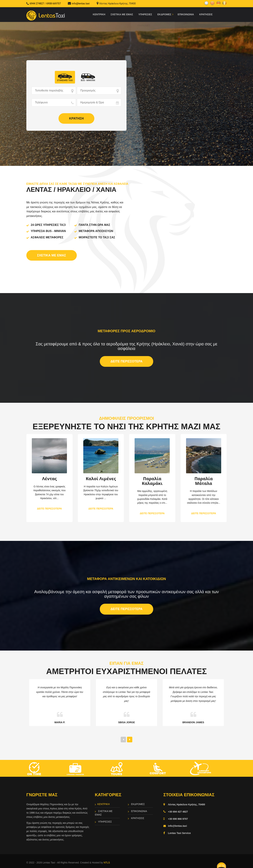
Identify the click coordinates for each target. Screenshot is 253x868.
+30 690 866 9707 (178, 818)
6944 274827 (37, 4)
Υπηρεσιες (145, 14)
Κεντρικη (99, 14)
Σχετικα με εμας (122, 14)
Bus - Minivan (88, 80)
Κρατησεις (206, 14)
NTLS (107, 861)
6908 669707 (54, 4)
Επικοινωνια (186, 14)
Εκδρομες (138, 803)
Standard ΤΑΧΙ (65, 80)
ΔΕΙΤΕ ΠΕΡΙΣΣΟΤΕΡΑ (126, 361)
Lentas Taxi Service (179, 832)
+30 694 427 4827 (178, 810)
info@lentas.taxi (81, 4)
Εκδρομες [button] (164, 14)
